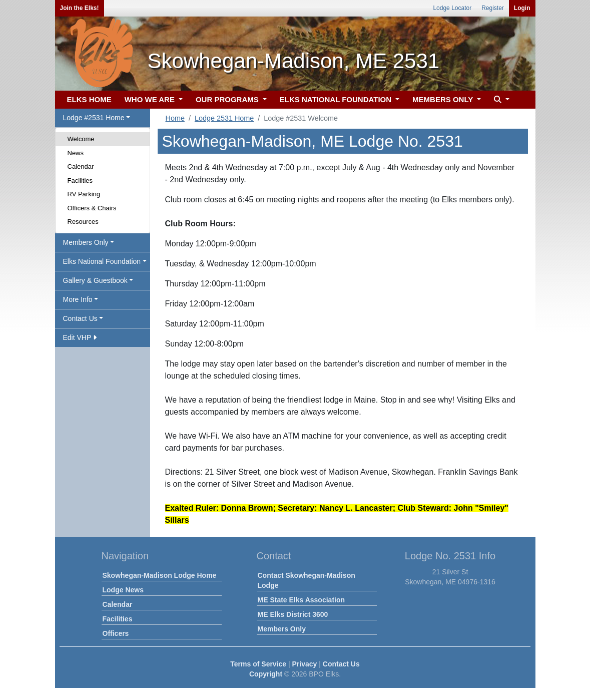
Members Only (282, 629)
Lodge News (123, 590)
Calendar (81, 166)
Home (175, 118)
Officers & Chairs (92, 208)
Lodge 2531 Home (224, 118)
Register (493, 8)
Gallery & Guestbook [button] (95, 280)
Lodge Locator (452, 8)
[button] (500, 100)
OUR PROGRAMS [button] (228, 99)
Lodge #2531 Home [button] (94, 118)
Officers (116, 633)
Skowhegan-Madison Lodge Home (160, 575)
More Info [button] (78, 299)
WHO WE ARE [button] (151, 99)
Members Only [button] (86, 242)
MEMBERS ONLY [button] (444, 99)
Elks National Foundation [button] (102, 261)
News (76, 153)
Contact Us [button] (80, 318)
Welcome (81, 139)
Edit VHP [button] (80, 337)
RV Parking (84, 194)
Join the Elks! (80, 8)
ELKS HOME (89, 99)
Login (522, 8)
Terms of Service (258, 664)
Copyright (266, 674)
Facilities (80, 181)
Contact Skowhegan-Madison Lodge (307, 580)
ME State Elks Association (302, 600)
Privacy (305, 664)
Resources (83, 222)
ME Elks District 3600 (293, 614)
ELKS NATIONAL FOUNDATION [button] (337, 99)
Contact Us (341, 664)
